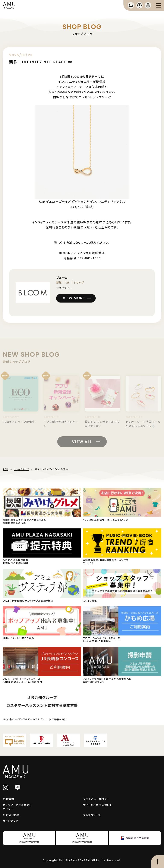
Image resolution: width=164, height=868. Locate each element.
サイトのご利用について (97, 805)
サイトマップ (10, 821)
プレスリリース (92, 815)
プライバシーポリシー (96, 799)
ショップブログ (22, 469)
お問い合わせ (11, 815)
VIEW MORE (74, 298)
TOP (5, 469)
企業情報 (8, 799)
